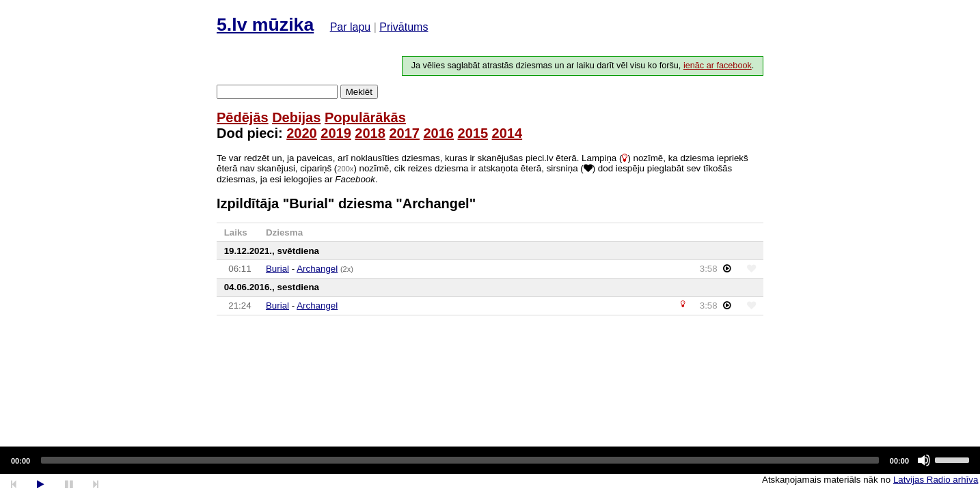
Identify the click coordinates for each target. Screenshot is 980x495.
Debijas (296, 117)
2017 (404, 133)
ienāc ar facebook (718, 66)
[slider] (460, 460)
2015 (473, 133)
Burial (277, 269)
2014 (507, 133)
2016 (438, 133)
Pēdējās (243, 117)
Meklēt (359, 92)
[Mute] (924, 460)
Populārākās (365, 117)
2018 (370, 133)
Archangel (317, 269)
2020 (302, 133)
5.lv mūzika (265, 25)
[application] (490, 460)
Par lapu (351, 27)
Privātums (404, 27)
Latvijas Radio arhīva (936, 480)
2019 (336, 133)
